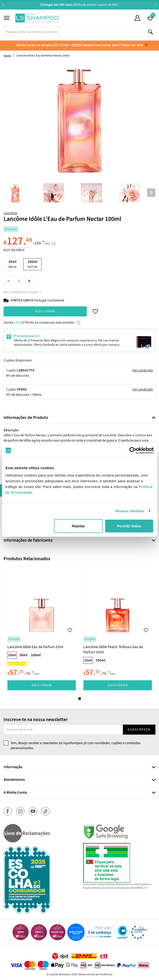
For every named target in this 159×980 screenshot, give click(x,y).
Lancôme (10, 213)
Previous (3, 5)
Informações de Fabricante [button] (28, 540)
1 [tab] (80, 699)
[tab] (79, 418)
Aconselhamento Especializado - (82, 5)
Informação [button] (13, 767)
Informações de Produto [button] (26, 418)
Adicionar (45, 311)
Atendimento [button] (14, 780)
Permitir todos (129, 526)
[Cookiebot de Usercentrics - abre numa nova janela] (133, 450)
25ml (12, 655)
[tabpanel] (42, 629)
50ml (12, 264)
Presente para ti (27, 336)
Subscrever (139, 730)
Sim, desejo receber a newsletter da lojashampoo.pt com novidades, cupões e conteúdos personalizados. (76, 746)
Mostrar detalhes (130, 511)
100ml (36, 655)
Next (156, 5)
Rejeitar (79, 526)
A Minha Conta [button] (15, 793)
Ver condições (143, 370)
